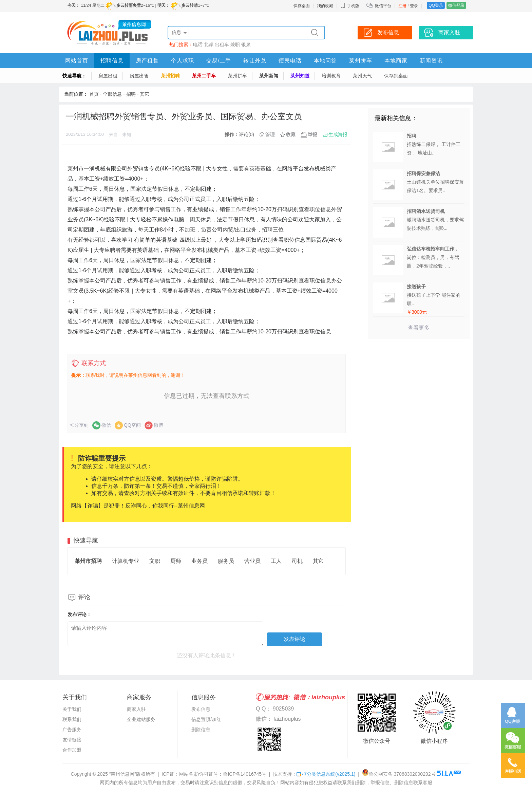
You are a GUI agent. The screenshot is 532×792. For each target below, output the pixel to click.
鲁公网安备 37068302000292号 (399, 774)
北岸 (209, 44)
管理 (270, 134)
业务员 (199, 561)
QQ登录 (436, 5)
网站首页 (77, 61)
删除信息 (201, 730)
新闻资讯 (431, 61)
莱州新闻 (269, 76)
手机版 (350, 6)
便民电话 (290, 61)
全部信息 (112, 94)
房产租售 (147, 61)
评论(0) (246, 134)
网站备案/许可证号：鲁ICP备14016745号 (223, 774)
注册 (402, 6)
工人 (276, 561)
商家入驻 (136, 709)
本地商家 (396, 61)
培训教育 (331, 76)
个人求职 (183, 61)
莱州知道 (300, 76)
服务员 (226, 561)
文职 (155, 561)
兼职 (235, 44)
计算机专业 (126, 561)
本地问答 (325, 61)
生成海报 (338, 134)
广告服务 (72, 730)
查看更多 (419, 328)
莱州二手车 (204, 76)
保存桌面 (302, 6)
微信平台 (383, 6)
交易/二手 (219, 61)
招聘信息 (112, 61)
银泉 (246, 44)
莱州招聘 (170, 76)
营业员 (252, 561)
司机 (297, 561)
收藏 (291, 134)
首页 (94, 94)
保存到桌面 (396, 76)
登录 (414, 6)
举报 (312, 134)
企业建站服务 (141, 719)
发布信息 (201, 709)
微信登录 (456, 5)
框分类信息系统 (326, 774)
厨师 (176, 561)
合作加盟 (72, 750)
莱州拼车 (361, 61)
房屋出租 (108, 76)
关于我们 (72, 709)
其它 (145, 94)
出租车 (222, 44)
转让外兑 (255, 61)
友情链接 (72, 740)
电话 (198, 44)
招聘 (131, 94)
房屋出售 (139, 76)
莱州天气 (362, 76)
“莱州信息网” (123, 774)
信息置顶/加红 (206, 719)
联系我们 (72, 719)
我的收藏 (325, 6)
